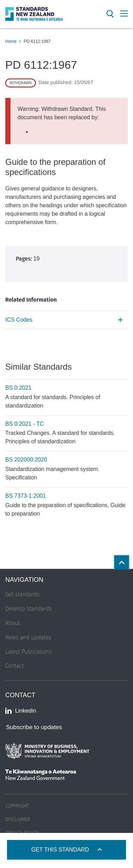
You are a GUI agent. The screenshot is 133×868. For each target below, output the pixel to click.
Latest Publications (28, 652)
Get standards (22, 594)
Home (11, 41)
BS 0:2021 (18, 388)
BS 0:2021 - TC (25, 424)
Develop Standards (28, 609)
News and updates (28, 637)
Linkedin (21, 711)
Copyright (17, 806)
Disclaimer (18, 819)
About (12, 623)
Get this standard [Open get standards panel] (61, 850)
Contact (15, 666)
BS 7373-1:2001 (26, 496)
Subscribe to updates (34, 727)
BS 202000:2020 (26, 460)
